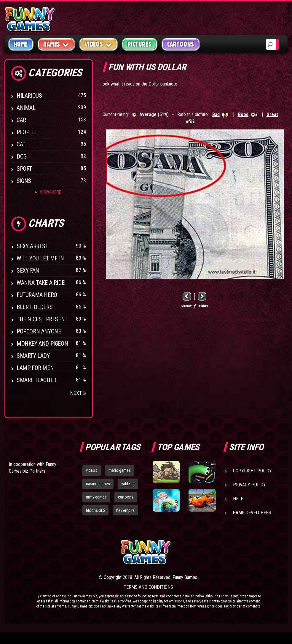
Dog (22, 156)
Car (21, 120)
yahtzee (128, 484)
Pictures (139, 44)
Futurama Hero (37, 295)
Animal (26, 108)
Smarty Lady (33, 356)
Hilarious (29, 96)
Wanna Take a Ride (40, 283)
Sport (24, 169)
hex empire (125, 510)
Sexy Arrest (32, 246)
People (26, 132)
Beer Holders (35, 307)
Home (21, 44)
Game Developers (252, 513)
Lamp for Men (35, 368)
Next (78, 393)
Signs (24, 181)
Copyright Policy (252, 471)
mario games (120, 470)
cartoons (126, 497)
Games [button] (56, 44)
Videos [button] (99, 44)
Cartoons (181, 44)
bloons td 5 (95, 510)
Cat (21, 144)
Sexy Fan (28, 270)
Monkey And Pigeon (42, 344)
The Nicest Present (42, 319)
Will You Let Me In (40, 258)
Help (238, 499)
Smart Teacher (36, 380)
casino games (98, 484)
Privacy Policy (249, 485)
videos (92, 470)
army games (96, 497)
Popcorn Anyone (39, 331)
